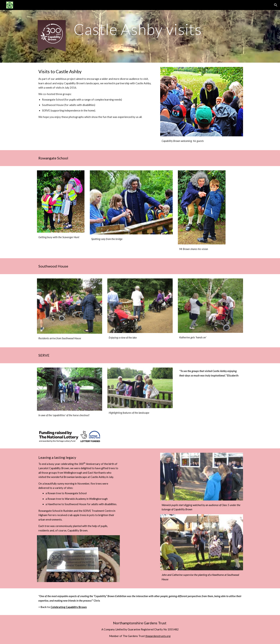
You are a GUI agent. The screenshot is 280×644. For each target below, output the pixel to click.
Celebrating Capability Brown (69, 607)
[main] (158, 29)
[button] (276, 5)
